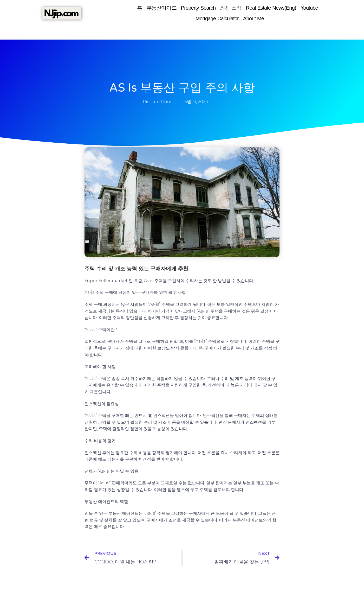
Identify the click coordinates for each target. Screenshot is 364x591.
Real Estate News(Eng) (271, 8)
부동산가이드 (162, 8)
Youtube (309, 8)
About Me (253, 18)
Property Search (198, 8)
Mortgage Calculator (217, 18)
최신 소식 (231, 8)
